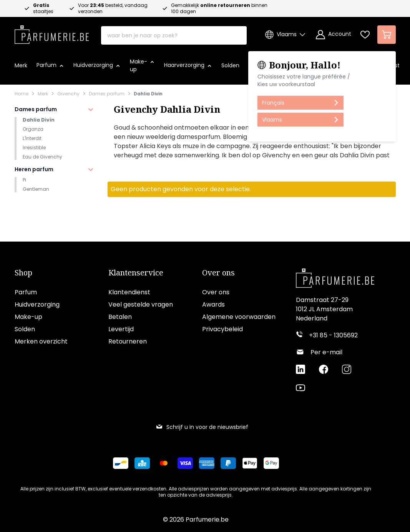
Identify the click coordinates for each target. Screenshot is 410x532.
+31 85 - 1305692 (333, 335)
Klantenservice (136, 273)
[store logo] (52, 32)
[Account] (334, 35)
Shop (23, 273)
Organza (33, 129)
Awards (213, 304)
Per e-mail (326, 352)
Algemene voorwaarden (239, 317)
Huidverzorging (37, 304)
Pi (24, 180)
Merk (43, 94)
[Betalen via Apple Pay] (250, 463)
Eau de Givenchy (42, 157)
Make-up (28, 317)
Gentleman (36, 189)
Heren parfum (34, 169)
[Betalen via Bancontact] (121, 463)
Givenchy (68, 94)
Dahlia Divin (148, 94)
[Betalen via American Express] (207, 463)
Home (22, 94)
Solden (25, 329)
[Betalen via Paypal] (228, 463)
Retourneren (128, 341)
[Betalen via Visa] (185, 463)
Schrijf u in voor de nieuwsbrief (202, 427)
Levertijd (121, 329)
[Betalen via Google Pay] (271, 463)
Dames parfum (107, 94)
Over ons (218, 273)
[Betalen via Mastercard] (164, 463)
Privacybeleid (222, 329)
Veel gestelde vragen (141, 304)
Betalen (120, 317)
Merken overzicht (41, 341)
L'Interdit (32, 138)
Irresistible (34, 148)
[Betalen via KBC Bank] (142, 463)
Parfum (26, 292)
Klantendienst (129, 292)
